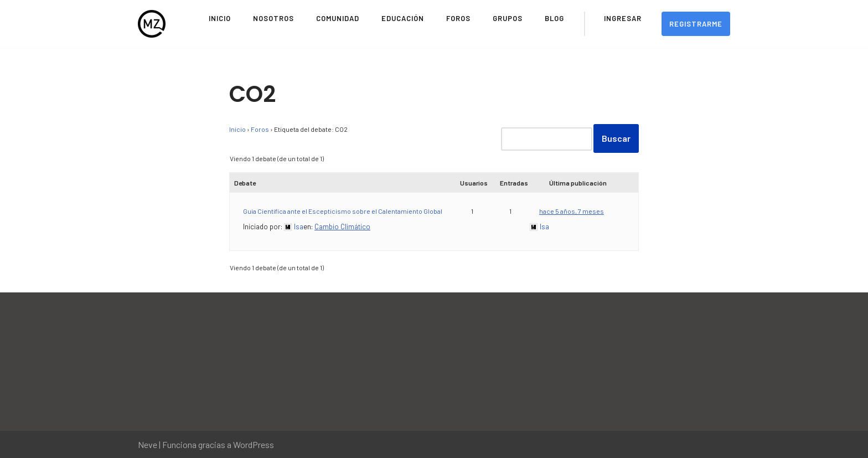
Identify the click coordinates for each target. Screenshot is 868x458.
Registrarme (696, 24)
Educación (403, 18)
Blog (554, 18)
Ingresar (623, 18)
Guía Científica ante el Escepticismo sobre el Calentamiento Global (343, 211)
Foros (458, 18)
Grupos (508, 18)
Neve (148, 444)
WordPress (254, 444)
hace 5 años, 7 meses (572, 211)
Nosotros (273, 18)
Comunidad (338, 18)
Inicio (220, 18)
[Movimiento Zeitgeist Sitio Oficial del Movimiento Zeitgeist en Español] (152, 24)
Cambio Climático (342, 227)
